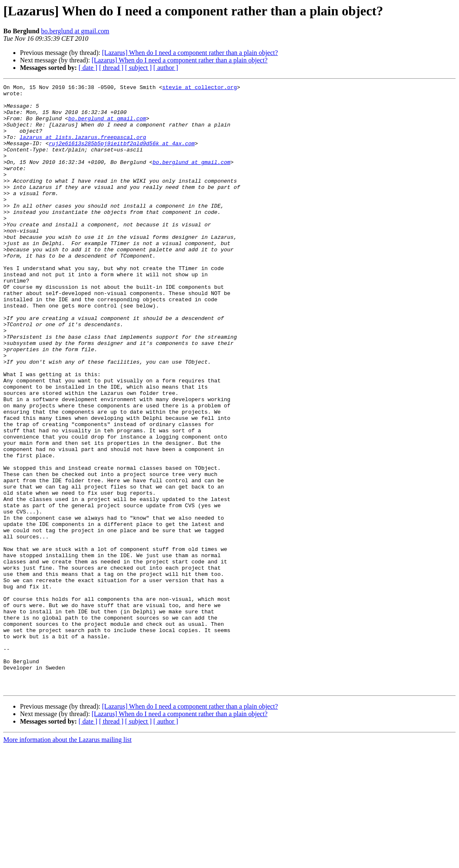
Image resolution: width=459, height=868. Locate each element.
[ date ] (88, 68)
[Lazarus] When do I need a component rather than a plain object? (190, 53)
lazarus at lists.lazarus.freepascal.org (83, 148)
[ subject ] (138, 68)
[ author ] (166, 68)
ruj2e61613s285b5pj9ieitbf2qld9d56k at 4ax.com (122, 156)
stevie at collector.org (199, 88)
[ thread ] (111, 68)
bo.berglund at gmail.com (75, 31)
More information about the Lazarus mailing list (67, 861)
